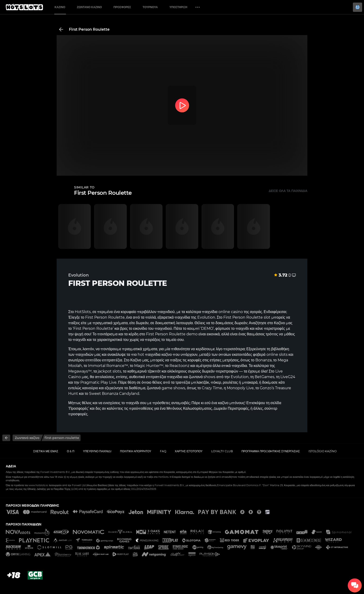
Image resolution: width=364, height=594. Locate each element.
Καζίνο (60, 7)
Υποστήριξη (178, 7)
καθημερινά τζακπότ (144, 371)
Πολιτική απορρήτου (136, 451)
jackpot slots (109, 371)
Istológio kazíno (323, 451)
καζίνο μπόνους (231, 403)
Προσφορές (122, 7)
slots (283, 355)
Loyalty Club (222, 451)
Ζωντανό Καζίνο (89, 7)
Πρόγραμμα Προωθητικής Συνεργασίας (271, 451)
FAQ (163, 451)
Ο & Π (71, 451)
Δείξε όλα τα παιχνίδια (288, 191)
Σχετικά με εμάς (46, 451)
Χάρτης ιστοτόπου (189, 451)
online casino (231, 312)
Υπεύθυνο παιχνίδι (97, 451)
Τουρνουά (150, 7)
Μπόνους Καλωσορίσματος (189, 408)
